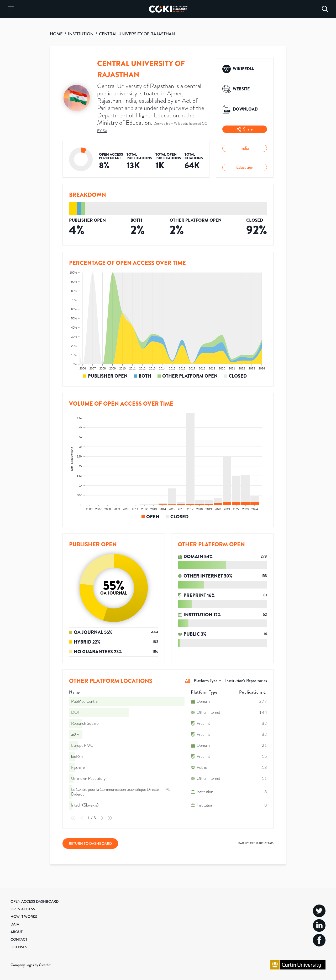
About (17, 932)
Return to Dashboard (90, 843)
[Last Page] (110, 818)
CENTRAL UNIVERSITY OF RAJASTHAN (137, 34)
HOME (56, 34)
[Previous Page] (82, 818)
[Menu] (11, 9)
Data (15, 924)
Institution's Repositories (246, 681)
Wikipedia (181, 123)
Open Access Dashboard (35, 901)
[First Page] (73, 818)
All (188, 681)
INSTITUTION (81, 34)
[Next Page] (102, 818)
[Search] (325, 9)
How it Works (24, 917)
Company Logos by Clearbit (31, 965)
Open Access (23, 909)
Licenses (19, 947)
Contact (19, 939)
